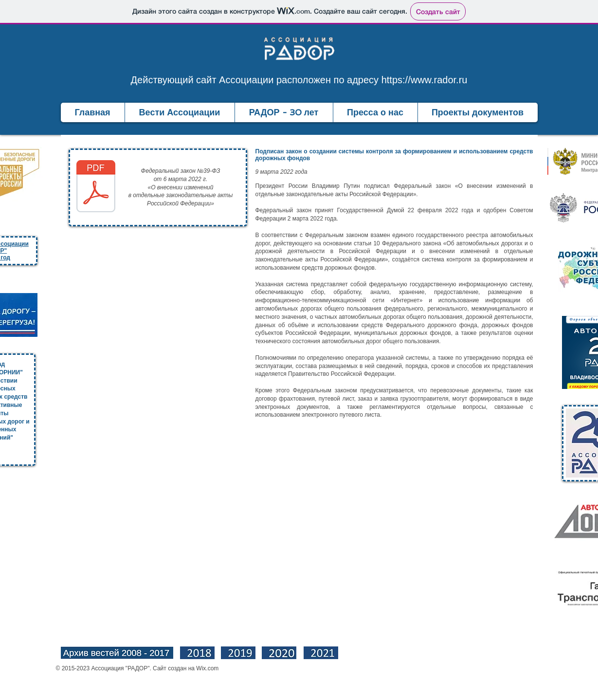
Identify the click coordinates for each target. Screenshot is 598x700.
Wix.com (207, 668)
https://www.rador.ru (425, 80)
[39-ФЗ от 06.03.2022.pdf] (96, 187)
